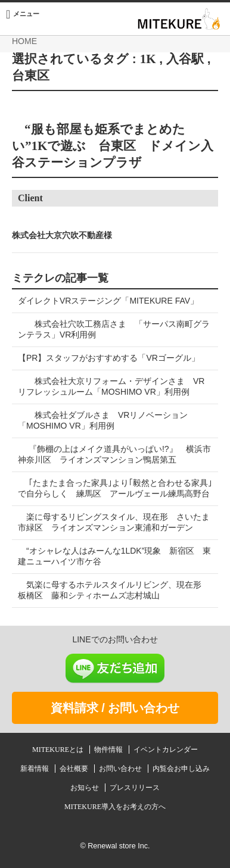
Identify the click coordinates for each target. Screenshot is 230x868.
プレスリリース (135, 788)
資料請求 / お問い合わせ (115, 708)
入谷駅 (185, 59)
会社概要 (75, 769)
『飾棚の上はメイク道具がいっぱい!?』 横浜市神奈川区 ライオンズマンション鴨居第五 (114, 454)
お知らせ (86, 788)
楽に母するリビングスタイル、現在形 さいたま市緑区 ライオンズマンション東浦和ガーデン (114, 522)
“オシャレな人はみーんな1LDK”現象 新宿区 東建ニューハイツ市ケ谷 (114, 556)
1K (148, 59)
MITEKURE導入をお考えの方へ (115, 807)
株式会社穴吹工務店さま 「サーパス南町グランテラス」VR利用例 (114, 329)
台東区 (31, 76)
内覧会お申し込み (181, 769)
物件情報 (109, 750)
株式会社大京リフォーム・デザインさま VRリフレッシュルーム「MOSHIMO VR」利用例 (111, 386)
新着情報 (35, 769)
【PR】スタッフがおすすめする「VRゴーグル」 (109, 358)
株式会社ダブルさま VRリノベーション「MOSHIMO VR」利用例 (103, 420)
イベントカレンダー (166, 750)
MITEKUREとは (59, 750)
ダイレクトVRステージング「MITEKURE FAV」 (108, 301)
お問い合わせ (121, 769)
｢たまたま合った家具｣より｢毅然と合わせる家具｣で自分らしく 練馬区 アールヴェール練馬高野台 (115, 488)
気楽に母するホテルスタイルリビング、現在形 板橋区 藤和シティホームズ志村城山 (114, 590)
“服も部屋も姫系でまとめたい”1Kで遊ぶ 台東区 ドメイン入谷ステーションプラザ (113, 146)
